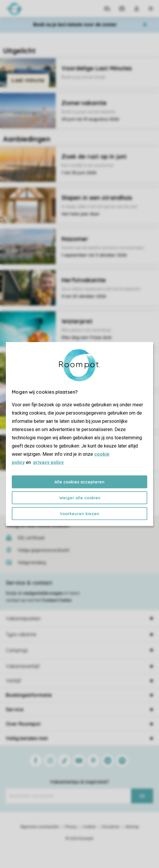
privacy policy (48, 462)
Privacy (71, 827)
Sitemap (132, 827)
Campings (17, 650)
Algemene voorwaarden (40, 827)
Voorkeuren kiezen (79, 514)
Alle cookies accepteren (79, 482)
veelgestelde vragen (43, 593)
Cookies (89, 827)
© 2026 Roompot (79, 839)
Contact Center (57, 600)
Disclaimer (111, 827)
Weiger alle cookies (80, 498)
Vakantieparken (23, 618)
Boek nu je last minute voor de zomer (75, 25)
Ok (142, 796)
